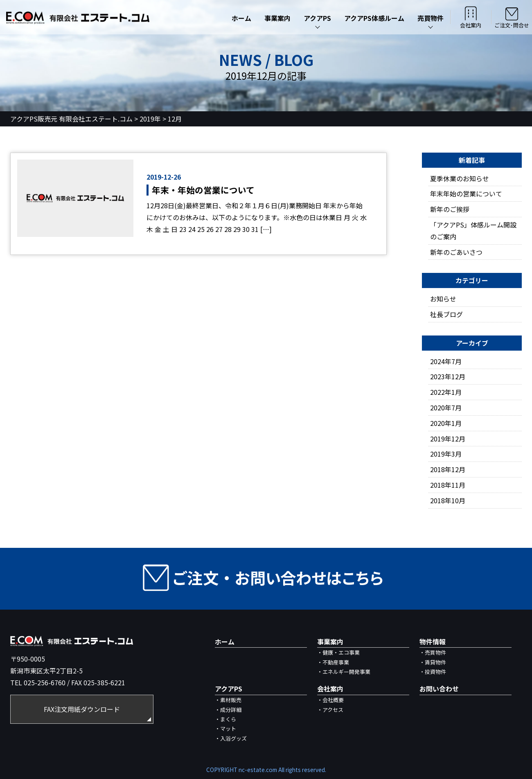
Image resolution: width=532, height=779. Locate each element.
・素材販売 (228, 700)
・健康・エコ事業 (338, 652)
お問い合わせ (439, 689)
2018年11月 (448, 485)
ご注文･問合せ (512, 17)
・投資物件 (433, 672)
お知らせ (443, 299)
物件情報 (433, 642)
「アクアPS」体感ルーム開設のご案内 (473, 231)
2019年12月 (448, 439)
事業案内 (277, 18)
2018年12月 (448, 469)
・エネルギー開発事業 (344, 672)
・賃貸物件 (433, 662)
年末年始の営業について (466, 194)
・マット (225, 728)
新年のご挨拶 (450, 209)
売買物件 (431, 18)
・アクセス (330, 710)
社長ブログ (446, 314)
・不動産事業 (333, 662)
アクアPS (317, 18)
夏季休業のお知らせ (460, 178)
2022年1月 (446, 392)
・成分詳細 (228, 710)
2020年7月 (446, 408)
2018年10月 (448, 500)
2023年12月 (448, 376)
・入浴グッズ (231, 738)
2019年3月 (446, 454)
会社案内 (471, 17)
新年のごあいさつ (456, 252)
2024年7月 (446, 361)
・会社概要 (330, 700)
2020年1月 (446, 423)
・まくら (225, 719)
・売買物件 (433, 652)
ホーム (241, 18)
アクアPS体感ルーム (374, 18)
